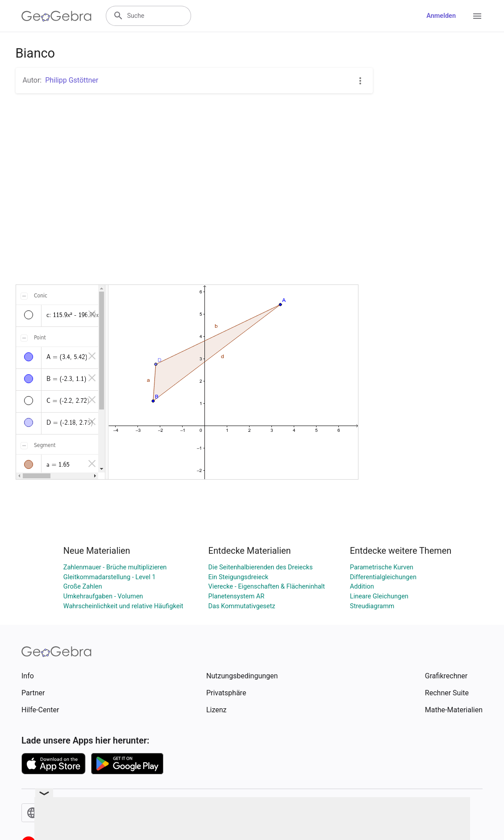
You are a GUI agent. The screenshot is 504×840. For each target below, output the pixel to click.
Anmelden (441, 16)
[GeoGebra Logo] (56, 16)
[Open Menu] (477, 16)
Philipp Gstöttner (72, 80)
